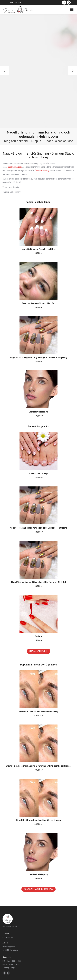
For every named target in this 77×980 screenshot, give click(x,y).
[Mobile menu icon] (72, 10)
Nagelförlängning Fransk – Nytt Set (39, 249)
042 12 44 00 (16, 2)
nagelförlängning (15, 167)
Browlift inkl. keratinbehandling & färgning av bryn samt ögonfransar (39, 766)
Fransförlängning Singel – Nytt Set (39, 303)
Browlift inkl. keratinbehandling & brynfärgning (39, 820)
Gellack (38, 636)
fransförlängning (42, 170)
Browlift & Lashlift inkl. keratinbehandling (38, 712)
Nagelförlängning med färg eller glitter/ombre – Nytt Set (39, 582)
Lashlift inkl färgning (38, 412)
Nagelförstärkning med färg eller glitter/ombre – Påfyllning (39, 358)
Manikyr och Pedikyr (38, 474)
